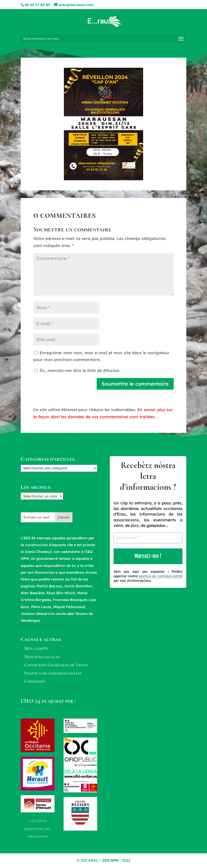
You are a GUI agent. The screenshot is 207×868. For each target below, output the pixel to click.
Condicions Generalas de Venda (56, 665)
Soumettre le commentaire (135, 384)
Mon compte (36, 648)
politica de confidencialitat (161, 576)
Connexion (35, 681)
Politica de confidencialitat (53, 673)
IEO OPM (110, 860)
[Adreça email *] (148, 538)
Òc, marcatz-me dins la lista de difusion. (77, 370)
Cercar (64, 517)
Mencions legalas (42, 657)
